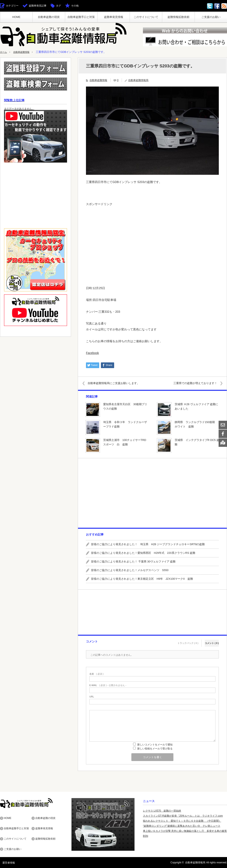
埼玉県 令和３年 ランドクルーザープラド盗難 (125, 424)
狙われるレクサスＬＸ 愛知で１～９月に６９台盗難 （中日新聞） (182, 821)
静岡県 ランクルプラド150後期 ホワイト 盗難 (196, 424)
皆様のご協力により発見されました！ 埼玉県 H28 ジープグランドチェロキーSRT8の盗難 (148, 544)
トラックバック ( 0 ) (188, 641)
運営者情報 (6, 863)
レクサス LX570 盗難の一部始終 (162, 811)
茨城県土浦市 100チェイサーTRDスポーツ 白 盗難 (125, 442)
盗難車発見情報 (114, 17)
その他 (75, 6)
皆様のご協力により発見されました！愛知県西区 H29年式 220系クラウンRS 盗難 (143, 553)
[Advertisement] (152, 238)
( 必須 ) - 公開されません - (108, 685)
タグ (58, 6)
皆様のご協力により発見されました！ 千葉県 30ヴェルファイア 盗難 (133, 562)
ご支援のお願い (211, 17)
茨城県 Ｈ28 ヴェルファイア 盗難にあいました (196, 406)
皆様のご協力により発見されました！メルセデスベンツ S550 (130, 570)
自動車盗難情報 (24, 52)
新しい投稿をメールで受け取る (155, 749)
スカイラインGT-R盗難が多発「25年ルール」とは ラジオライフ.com (183, 816)
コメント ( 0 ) (212, 641)
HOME (16, 17)
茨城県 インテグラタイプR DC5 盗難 (197, 442)
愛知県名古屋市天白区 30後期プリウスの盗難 (125, 406)
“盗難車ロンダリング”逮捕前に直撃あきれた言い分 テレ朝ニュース (182, 826)
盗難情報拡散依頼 (178, 17)
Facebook (92, 353)
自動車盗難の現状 (49, 17)
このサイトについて (146, 17)
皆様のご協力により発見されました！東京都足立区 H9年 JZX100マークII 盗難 (142, 579)
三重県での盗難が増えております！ (192, 383)
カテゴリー (12, 6)
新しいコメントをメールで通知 (155, 745)
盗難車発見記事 (38, 6)
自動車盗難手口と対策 (81, 17)
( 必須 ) (96, 674)
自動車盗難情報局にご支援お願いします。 (117, 383)
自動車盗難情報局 (138, 80)
